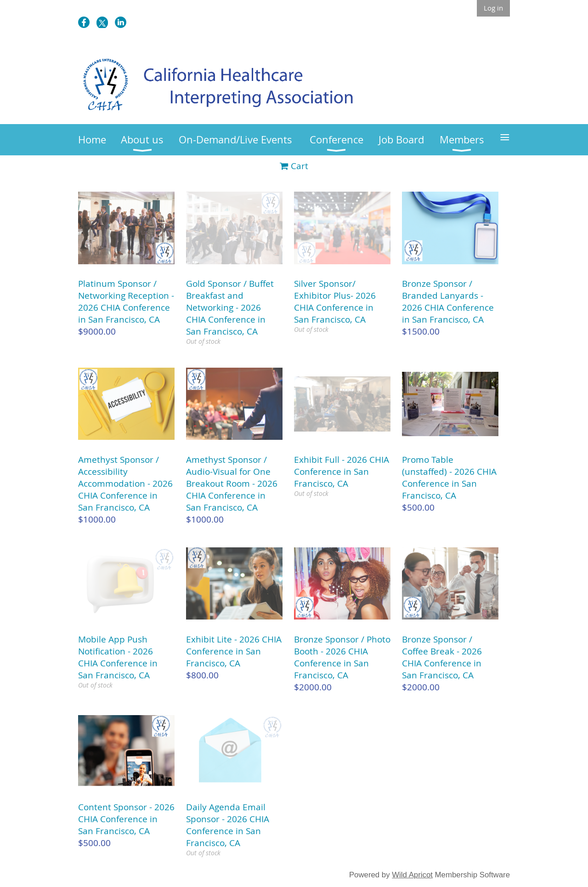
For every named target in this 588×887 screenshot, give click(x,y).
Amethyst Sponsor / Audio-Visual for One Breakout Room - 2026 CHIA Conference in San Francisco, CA (232, 483)
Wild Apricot (412, 875)
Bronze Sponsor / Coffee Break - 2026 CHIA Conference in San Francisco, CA (442, 657)
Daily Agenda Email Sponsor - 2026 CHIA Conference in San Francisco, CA (228, 825)
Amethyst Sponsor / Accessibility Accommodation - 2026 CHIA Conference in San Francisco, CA (125, 483)
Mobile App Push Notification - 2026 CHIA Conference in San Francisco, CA (118, 657)
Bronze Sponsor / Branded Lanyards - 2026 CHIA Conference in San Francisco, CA (448, 301)
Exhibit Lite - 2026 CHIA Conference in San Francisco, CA (234, 651)
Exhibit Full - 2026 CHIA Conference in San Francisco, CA (342, 472)
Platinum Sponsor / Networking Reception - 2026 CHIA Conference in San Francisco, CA (126, 301)
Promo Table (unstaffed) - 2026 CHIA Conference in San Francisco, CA (449, 478)
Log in (493, 8)
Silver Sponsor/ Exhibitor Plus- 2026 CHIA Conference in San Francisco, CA (335, 301)
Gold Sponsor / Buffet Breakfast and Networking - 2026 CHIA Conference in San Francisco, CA (230, 307)
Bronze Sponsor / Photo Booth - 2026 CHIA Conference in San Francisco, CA (342, 657)
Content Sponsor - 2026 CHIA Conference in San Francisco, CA (126, 819)
